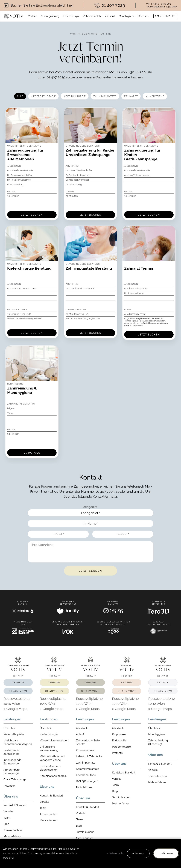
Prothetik (118, 753)
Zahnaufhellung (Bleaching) (158, 742)
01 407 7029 (56, 77)
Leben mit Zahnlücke (89, 756)
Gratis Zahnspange (15, 779)
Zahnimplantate (92, 16)
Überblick (9, 728)
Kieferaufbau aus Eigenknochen (50, 768)
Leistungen (12, 719)
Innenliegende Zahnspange (12, 762)
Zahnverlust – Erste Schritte (88, 742)
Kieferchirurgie (71, 16)
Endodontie (119, 741)
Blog (6, 824)
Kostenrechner (85, 750)
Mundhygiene (127, 16)
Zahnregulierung (50, 16)
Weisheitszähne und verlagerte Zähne (52, 758)
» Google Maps (15, 709)
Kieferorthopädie (14, 734)
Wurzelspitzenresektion (54, 741)
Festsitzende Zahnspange (11, 752)
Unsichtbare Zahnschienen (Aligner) (18, 742)
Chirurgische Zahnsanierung (49, 749)
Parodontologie (121, 747)
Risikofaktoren (85, 787)
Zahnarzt (110, 16)
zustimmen (166, 853)
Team (7, 818)
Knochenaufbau (86, 775)
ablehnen (138, 853)
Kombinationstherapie (53, 776)
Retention (10, 786)
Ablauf (80, 734)
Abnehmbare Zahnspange (12, 772)
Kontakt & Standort (15, 805)
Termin (18, 682)
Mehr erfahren (12, 836)
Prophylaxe (119, 734)
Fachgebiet (90, 507)
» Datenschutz (115, 853)
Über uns (143, 16)
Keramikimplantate (88, 769)
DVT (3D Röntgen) (87, 781)
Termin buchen (165, 16)
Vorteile (33, 16)
